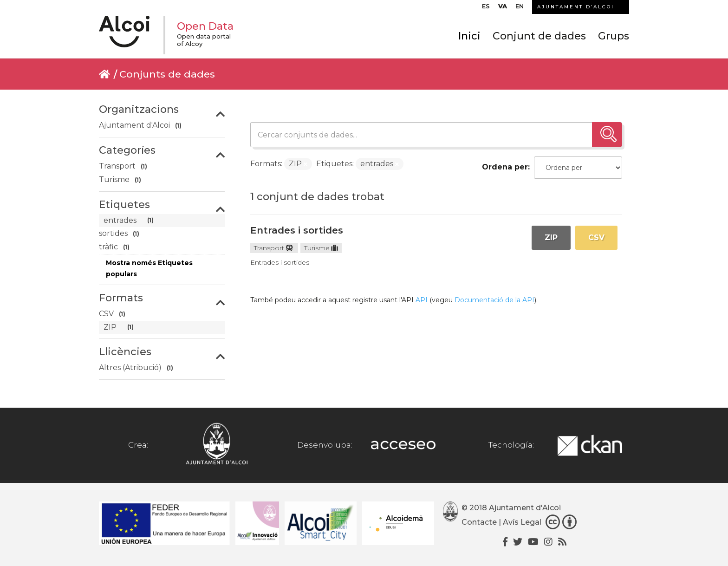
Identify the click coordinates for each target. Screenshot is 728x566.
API (422, 300)
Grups (614, 36)
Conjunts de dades (167, 74)
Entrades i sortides (297, 230)
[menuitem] (486, 8)
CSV (596, 237)
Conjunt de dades (539, 36)
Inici (469, 36)
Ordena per (505, 167)
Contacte (479, 523)
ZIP (551, 237)
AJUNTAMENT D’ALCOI (576, 7)
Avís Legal (522, 523)
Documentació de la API (494, 300)
